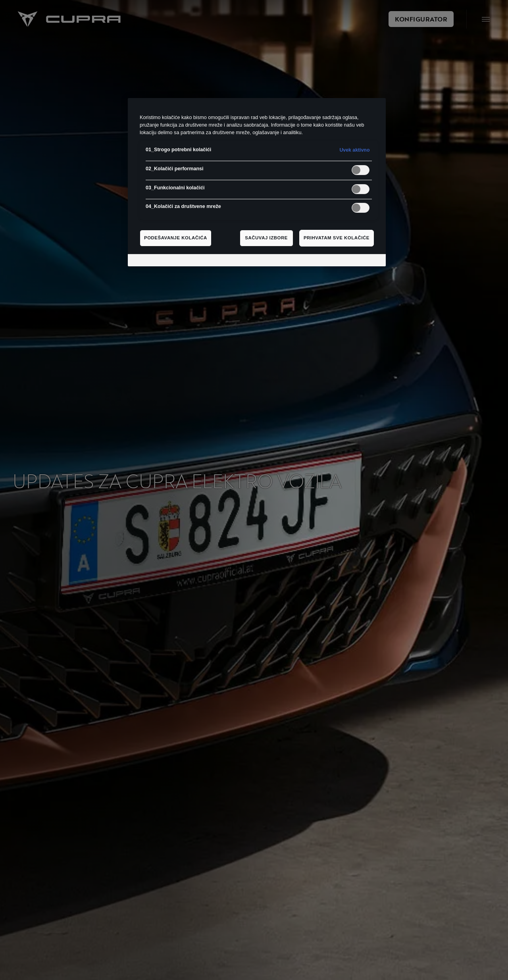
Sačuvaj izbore (266, 238)
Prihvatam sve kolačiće (337, 238)
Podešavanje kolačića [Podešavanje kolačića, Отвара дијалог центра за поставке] (176, 238)
